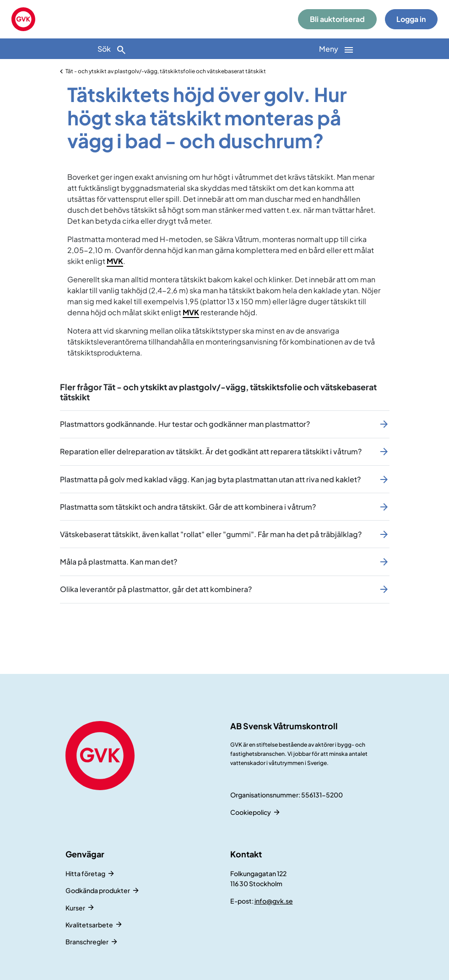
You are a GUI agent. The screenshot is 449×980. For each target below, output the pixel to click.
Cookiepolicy (251, 812)
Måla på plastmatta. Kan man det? (119, 562)
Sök (112, 50)
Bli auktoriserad (337, 19)
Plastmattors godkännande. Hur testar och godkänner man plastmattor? (185, 424)
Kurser (75, 908)
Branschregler (87, 942)
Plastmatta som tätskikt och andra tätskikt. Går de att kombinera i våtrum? (188, 507)
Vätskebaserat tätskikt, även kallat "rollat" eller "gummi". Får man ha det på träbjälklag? (211, 534)
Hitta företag (85, 873)
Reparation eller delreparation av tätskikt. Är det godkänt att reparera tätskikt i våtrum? (211, 451)
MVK (115, 261)
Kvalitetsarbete (89, 925)
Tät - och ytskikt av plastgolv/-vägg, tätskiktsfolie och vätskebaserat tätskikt (166, 71)
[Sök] (112, 49)
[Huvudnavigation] (337, 49)
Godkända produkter (98, 890)
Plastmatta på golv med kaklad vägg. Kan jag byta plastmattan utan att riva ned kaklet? (210, 479)
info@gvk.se (274, 901)
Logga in (411, 19)
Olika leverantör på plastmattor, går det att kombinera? (156, 589)
